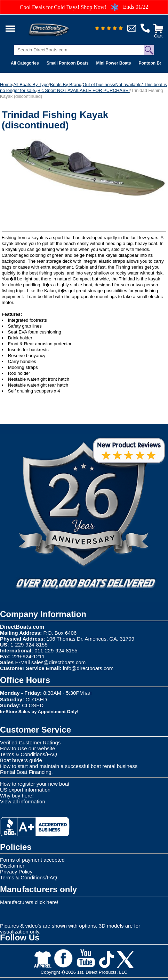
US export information (25, 790)
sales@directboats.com (58, 662)
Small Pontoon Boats (68, 63)
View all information (23, 801)
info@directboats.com (88, 668)
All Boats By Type (31, 85)
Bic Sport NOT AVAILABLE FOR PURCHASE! (84, 90)
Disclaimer (12, 866)
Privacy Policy (16, 872)
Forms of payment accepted (32, 860)
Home (6, 85)
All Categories (25, 63)
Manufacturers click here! (29, 902)
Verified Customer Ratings (30, 742)
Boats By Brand (66, 85)
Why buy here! (17, 796)
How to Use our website (27, 748)
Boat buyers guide (21, 760)
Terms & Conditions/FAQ (29, 754)
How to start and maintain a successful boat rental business (69, 766)
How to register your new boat (35, 784)
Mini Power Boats (113, 63)
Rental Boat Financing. (26, 772)
